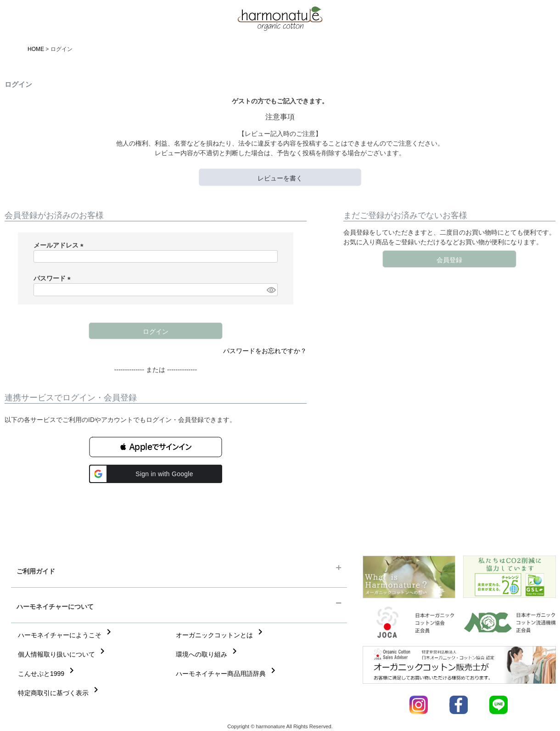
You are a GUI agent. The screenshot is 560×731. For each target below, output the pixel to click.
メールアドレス (60, 245)
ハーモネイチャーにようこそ (66, 635)
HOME (36, 49)
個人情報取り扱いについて (63, 654)
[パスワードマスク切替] (271, 290)
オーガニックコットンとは (221, 635)
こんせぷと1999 (48, 674)
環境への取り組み (208, 654)
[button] (156, 447)
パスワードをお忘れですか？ (265, 351)
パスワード (54, 278)
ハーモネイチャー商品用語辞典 (227, 674)
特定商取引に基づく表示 (60, 693)
